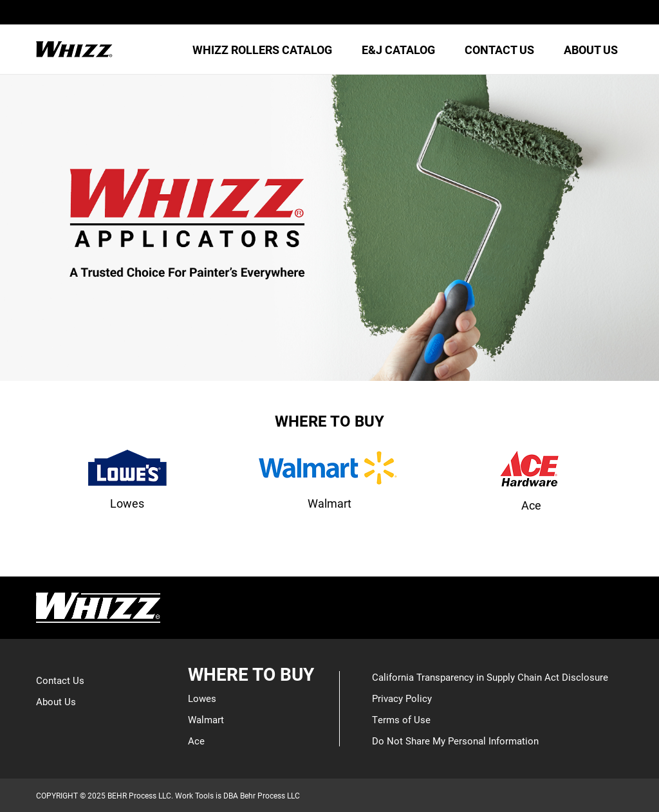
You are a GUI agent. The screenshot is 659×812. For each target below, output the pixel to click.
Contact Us (60, 680)
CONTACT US (499, 50)
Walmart (206, 719)
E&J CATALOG (398, 50)
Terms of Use (401, 719)
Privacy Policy (402, 698)
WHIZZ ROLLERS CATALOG (262, 50)
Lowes (202, 698)
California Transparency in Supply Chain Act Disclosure (490, 677)
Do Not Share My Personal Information (455, 741)
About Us (56, 701)
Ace (196, 741)
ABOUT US (591, 50)
